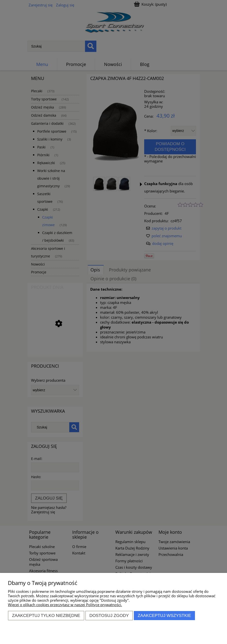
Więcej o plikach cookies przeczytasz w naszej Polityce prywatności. (65, 605)
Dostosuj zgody (109, 615)
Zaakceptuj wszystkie (165, 615)
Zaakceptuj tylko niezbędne (46, 615)
